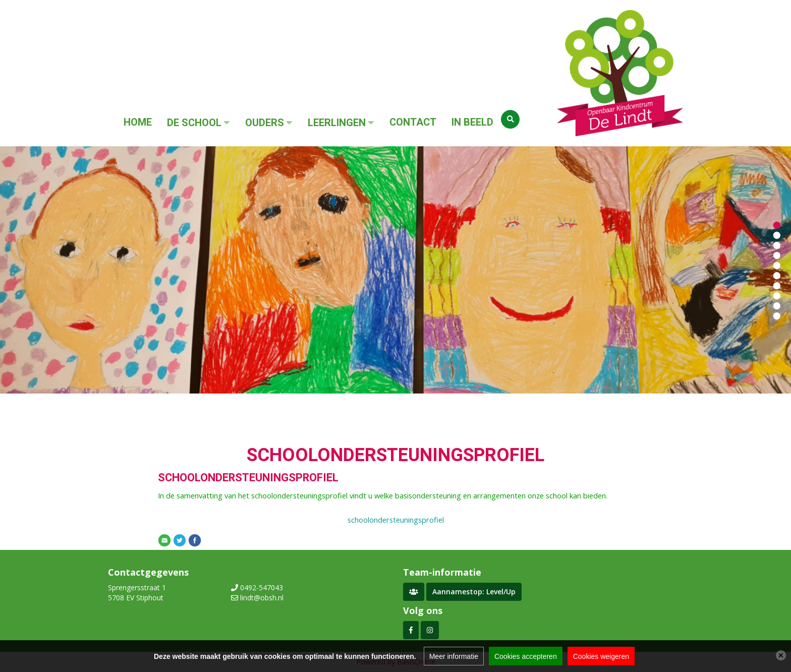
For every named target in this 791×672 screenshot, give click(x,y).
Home (138, 122)
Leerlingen (337, 123)
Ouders (265, 123)
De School (194, 123)
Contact (413, 122)
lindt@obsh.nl (262, 598)
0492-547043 (262, 587)
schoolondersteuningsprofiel (396, 520)
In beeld (472, 122)
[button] (777, 225)
